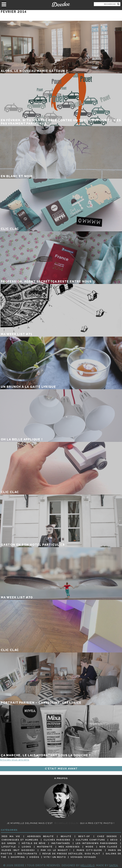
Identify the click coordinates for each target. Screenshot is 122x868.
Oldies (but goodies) (18, 850)
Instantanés (61, 843)
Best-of (84, 836)
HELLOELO (88, 865)
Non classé (108, 847)
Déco (114, 840)
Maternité (45, 847)
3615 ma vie (11, 836)
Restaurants (27, 854)
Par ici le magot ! (56, 850)
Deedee (61, 4)
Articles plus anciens (15, 760)
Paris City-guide (89, 850)
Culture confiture (90, 840)
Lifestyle (9, 847)
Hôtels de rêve (34, 843)
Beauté (66, 836)
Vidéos (34, 857)
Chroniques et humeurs (20, 840)
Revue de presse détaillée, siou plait (71, 854)
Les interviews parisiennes (97, 843)
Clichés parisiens (57, 840)
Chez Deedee (107, 836)
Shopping (18, 857)
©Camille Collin (66, 823)
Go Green (9, 843)
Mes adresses (69, 847)
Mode (90, 847)
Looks (27, 847)
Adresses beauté (40, 836)
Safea (114, 865)
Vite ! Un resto (55, 857)
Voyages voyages (83, 857)
